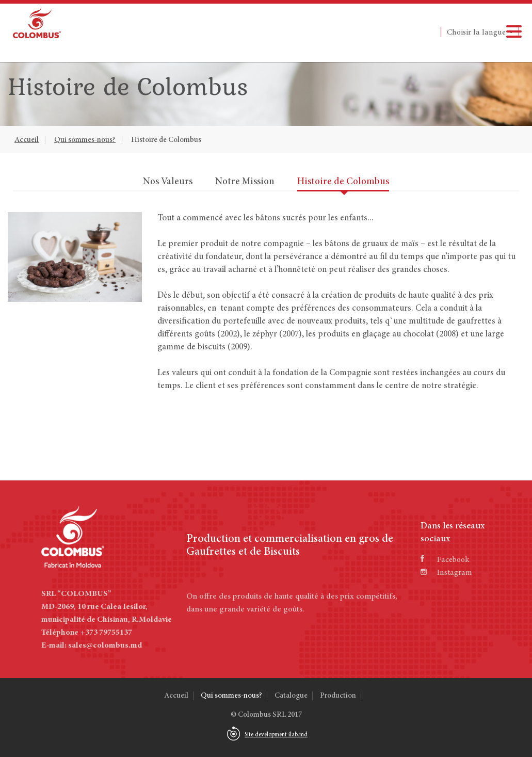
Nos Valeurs (168, 182)
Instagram (446, 573)
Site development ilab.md (276, 735)
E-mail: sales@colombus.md (92, 646)
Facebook (445, 560)
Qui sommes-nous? (85, 140)
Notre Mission (245, 182)
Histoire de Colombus (166, 140)
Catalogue (291, 696)
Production (338, 696)
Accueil (27, 140)
